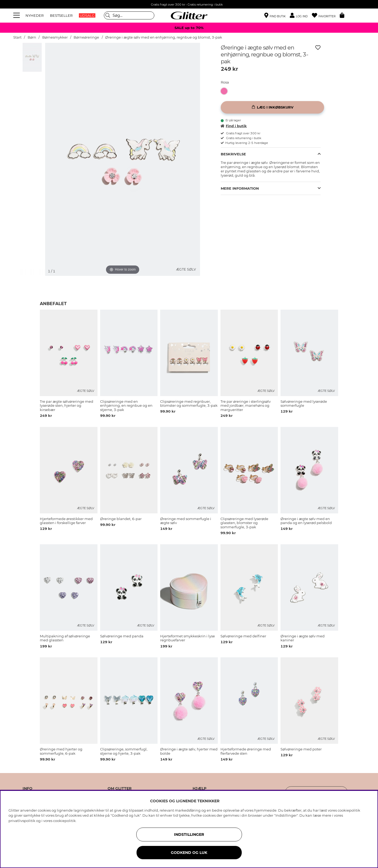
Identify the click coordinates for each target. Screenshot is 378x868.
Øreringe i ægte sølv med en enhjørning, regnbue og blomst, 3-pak (164, 37)
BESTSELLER (61, 15)
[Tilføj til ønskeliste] (318, 48)
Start (17, 37)
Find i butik (234, 126)
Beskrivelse (233, 154)
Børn (32, 37)
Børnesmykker (55, 37)
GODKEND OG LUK (189, 853)
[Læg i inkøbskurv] (272, 107)
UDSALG (87, 15)
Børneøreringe (86, 37)
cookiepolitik (64, 821)
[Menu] (17, 15)
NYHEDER (35, 15)
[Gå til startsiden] (189, 15)
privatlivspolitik (22, 821)
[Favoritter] (326, 16)
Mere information (240, 188)
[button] (301, 16)
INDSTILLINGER (189, 834)
